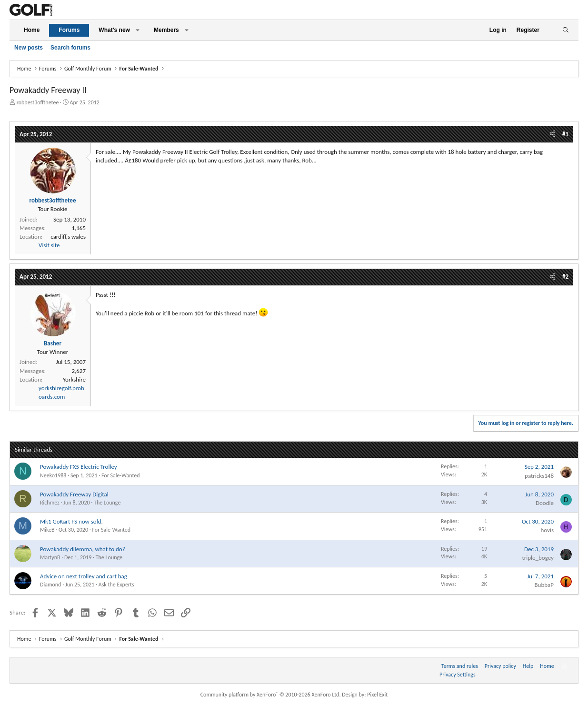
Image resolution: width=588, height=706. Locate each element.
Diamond (50, 585)
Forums (69, 30)
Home (32, 30)
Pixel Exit (377, 695)
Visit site (49, 245)
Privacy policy (500, 666)
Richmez (50, 503)
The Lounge (107, 503)
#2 (565, 277)
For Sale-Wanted (121, 475)
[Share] (553, 134)
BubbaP (544, 585)
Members (166, 30)
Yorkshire (74, 379)
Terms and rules (460, 666)
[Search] (565, 30)
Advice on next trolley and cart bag (84, 576)
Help (528, 666)
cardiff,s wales (68, 237)
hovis (547, 530)
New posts (29, 48)
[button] (138, 30)
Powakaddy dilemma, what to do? (83, 549)
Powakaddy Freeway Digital (74, 494)
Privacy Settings (458, 675)
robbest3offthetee (38, 102)
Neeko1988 (53, 475)
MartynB (50, 557)
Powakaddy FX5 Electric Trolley (79, 467)
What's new (114, 30)
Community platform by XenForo (271, 695)
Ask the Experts (116, 585)
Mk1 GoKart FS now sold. (71, 521)
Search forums (70, 48)
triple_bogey (538, 558)
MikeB (47, 530)
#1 (565, 134)
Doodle (545, 503)
